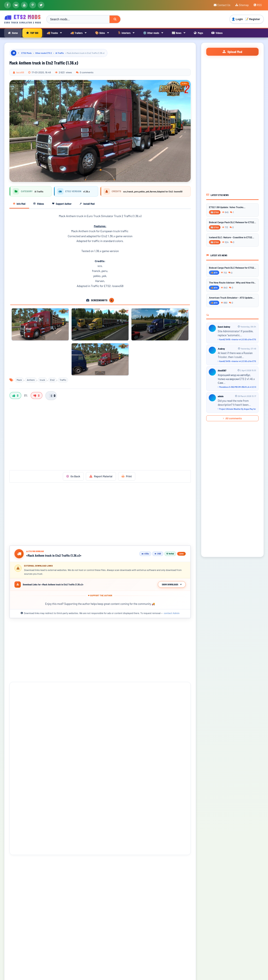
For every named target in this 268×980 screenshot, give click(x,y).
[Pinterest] (33, 5)
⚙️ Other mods (153, 33)
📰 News (179, 33)
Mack (19, 380)
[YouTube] (24, 5)
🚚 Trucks (54, 33)
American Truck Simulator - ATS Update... (232, 297)
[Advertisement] (100, 437)
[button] (16, 867)
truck (42, 380)
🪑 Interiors (126, 33)
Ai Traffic (60, 53)
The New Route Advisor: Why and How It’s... (232, 282)
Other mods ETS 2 (43, 53)
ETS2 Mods (26, 53)
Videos (217, 33)
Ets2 (52, 380)
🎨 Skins (102, 33)
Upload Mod (232, 52)
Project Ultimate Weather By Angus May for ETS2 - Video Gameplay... (237, 409)
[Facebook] (8, 5)
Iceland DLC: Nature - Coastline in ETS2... (232, 237)
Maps (198, 33)
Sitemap (242, 5)
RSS (258, 5)
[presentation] (16, 867)
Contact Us (222, 5)
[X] (41, 5)
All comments (232, 418)
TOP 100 (32, 33)
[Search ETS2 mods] (78, 19)
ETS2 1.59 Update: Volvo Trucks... (227, 207)
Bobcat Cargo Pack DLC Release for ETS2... (232, 222)
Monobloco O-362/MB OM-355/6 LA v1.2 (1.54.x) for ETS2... (237, 387)
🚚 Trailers (79, 33)
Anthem (31, 380)
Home (13, 33)
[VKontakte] (16, 5)
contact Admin (172, 613)
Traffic (63, 380)
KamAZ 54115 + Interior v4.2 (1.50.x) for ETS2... (237, 339)
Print (127, 476)
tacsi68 (20, 72)
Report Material (101, 476)
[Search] (115, 19)
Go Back (73, 476)
